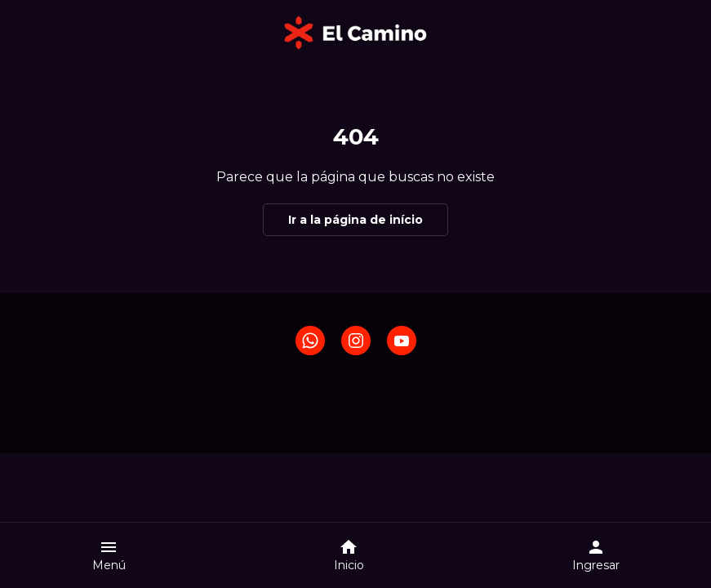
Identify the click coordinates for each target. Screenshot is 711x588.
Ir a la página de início (355, 220)
